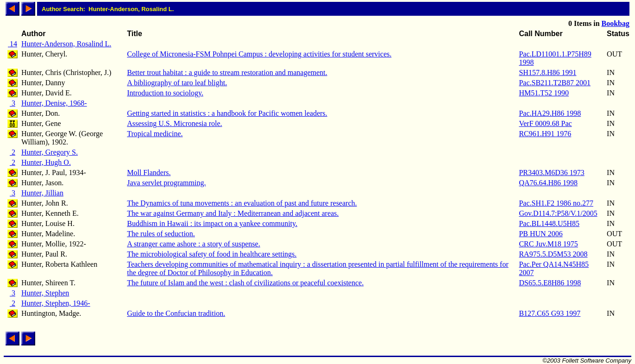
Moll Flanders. (149, 173)
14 (13, 44)
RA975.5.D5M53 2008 (553, 254)
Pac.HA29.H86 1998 (550, 113)
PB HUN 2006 (541, 234)
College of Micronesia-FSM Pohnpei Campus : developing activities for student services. (259, 54)
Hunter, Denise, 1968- (54, 103)
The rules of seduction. (161, 234)
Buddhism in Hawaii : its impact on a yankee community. (212, 223)
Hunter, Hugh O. (46, 162)
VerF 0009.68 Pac (545, 123)
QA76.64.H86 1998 (548, 183)
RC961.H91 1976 (545, 134)
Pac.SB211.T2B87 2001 (555, 83)
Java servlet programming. (166, 183)
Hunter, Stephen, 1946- (56, 303)
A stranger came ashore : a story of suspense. (193, 244)
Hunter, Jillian (42, 193)
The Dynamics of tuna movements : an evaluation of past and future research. (242, 203)
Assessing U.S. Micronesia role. (174, 123)
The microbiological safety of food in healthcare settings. (212, 254)
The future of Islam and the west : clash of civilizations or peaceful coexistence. (245, 283)
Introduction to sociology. (165, 93)
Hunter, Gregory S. (50, 152)
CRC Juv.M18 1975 (548, 244)
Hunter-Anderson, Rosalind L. (66, 44)
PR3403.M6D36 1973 (551, 173)
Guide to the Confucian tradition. (176, 313)
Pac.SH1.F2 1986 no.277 (556, 203)
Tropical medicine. (155, 134)
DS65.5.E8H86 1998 (550, 283)
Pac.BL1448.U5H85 (549, 223)
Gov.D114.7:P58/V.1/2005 (558, 213)
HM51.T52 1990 (544, 93)
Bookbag (616, 23)
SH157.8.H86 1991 (547, 72)
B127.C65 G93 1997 (550, 313)
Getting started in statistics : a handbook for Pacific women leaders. (227, 113)
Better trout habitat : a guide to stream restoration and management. (227, 72)
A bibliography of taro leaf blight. (177, 83)
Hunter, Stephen (45, 293)
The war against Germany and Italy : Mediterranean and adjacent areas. (233, 213)
